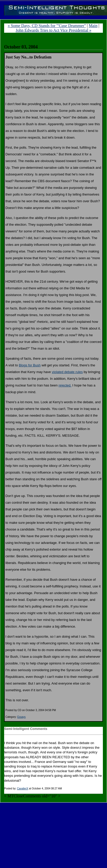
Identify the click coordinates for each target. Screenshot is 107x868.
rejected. (65, 385)
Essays (21, 717)
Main (93, 26)
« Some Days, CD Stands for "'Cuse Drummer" (47, 26)
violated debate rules (67, 372)
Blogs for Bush (30, 365)
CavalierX (23, 789)
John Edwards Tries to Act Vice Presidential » (54, 30)
